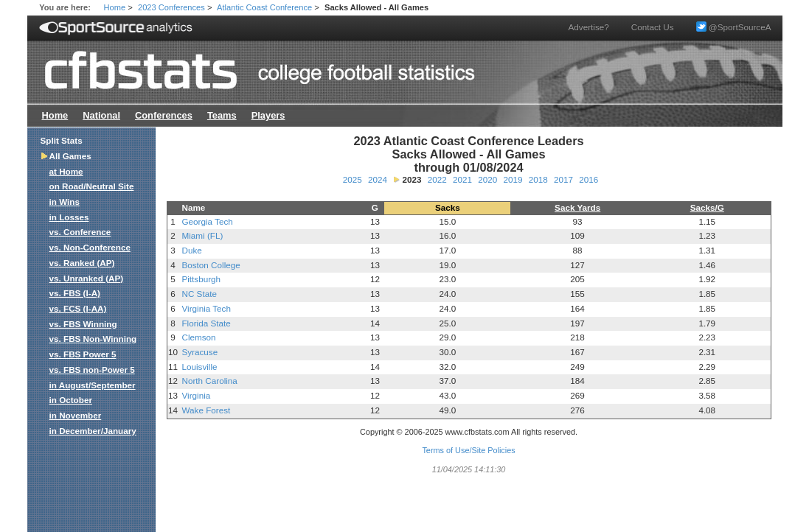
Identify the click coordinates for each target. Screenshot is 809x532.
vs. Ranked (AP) (82, 263)
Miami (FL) (202, 235)
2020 (487, 179)
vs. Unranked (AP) (87, 278)
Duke (191, 250)
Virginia (196, 395)
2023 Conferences (171, 7)
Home (115, 7)
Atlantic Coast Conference (264, 7)
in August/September (93, 385)
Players (268, 115)
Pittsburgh (201, 279)
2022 (437, 179)
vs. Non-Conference (90, 247)
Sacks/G (707, 207)
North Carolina (209, 381)
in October (71, 400)
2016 (588, 179)
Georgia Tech (207, 221)
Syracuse (199, 352)
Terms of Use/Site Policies (468, 450)
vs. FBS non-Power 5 (92, 370)
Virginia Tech (206, 308)
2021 (462, 179)
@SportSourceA (734, 27)
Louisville (199, 367)
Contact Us (653, 27)
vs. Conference (80, 232)
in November (76, 415)
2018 (538, 179)
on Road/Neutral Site (92, 186)
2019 (513, 179)
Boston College (211, 265)
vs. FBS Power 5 (83, 354)
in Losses (69, 217)
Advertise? (589, 27)
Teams (222, 115)
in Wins (65, 202)
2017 (563, 179)
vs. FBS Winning (83, 324)
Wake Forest (206, 410)
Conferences (164, 115)
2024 (378, 179)
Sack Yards (577, 207)
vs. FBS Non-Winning (93, 339)
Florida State (206, 323)
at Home (66, 171)
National (101, 115)
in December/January (93, 431)
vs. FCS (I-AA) (78, 308)
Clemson (198, 337)
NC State (199, 294)
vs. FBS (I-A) (75, 293)
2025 (353, 179)
